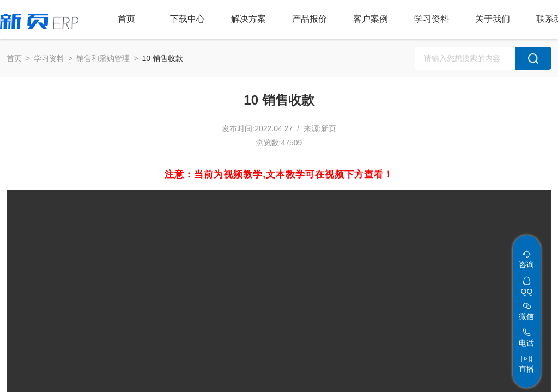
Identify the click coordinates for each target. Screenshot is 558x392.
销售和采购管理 (103, 58)
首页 (14, 58)
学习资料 (49, 58)
